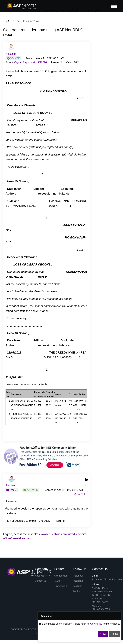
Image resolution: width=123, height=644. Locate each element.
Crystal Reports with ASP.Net (31, 62)
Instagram (78, 581)
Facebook (78, 576)
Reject (114, 634)
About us (40, 576)
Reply (11, 490)
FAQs (57, 581)
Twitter (76, 591)
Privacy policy (61, 586)
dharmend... (11, 485)
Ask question (61, 576)
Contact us (41, 581)
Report (79, 494)
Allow (103, 634)
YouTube (78, 586)
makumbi (11, 54)
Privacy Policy (94, 624)
